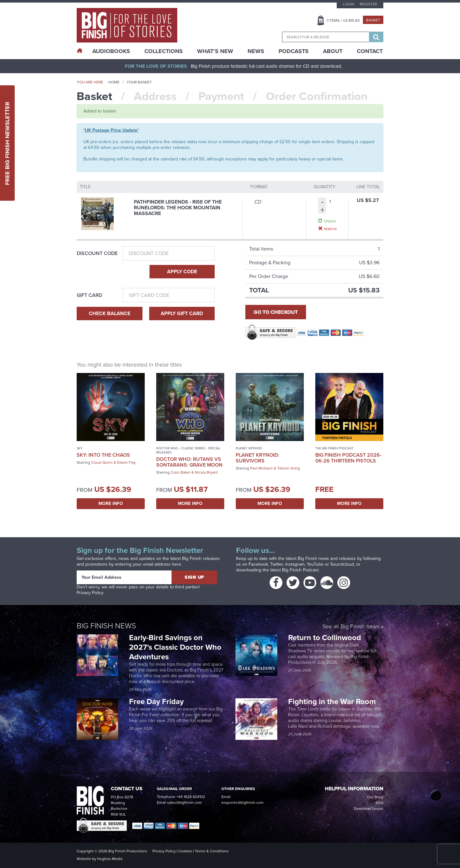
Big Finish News (106, 626)
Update (330, 221)
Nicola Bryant (206, 472)
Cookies (185, 851)
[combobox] (326, 37)
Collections (164, 51)
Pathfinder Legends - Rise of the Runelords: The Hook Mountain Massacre (178, 208)
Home (114, 82)
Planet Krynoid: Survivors (257, 458)
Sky (80, 448)
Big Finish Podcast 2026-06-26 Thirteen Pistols (348, 458)
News (256, 51)
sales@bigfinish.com (184, 802)
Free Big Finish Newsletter (7, 143)
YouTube (315, 564)
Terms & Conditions (212, 851)
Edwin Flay (126, 462)
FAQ (379, 803)
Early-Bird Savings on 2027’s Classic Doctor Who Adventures (175, 647)
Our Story (375, 797)
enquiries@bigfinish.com (242, 802)
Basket (373, 20)
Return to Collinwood (326, 638)
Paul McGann (261, 468)
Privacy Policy (90, 593)
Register (368, 4)
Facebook (258, 564)
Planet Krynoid (249, 448)
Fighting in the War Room (333, 701)
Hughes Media (110, 859)
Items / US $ (343, 20)
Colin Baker (180, 472)
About (333, 51)
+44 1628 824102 (191, 797)
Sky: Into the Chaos (103, 455)
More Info (111, 504)
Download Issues (369, 809)
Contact (370, 51)
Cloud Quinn (102, 462)
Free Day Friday (156, 701)
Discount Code (97, 253)
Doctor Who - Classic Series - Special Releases (188, 450)
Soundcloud (342, 564)
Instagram (295, 564)
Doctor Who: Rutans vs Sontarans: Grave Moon (189, 462)
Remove (330, 229)
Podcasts (294, 51)
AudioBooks (111, 51)
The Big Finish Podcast (334, 448)
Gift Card (89, 295)
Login (348, 4)
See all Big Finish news (351, 627)
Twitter (277, 564)
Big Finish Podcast (300, 570)
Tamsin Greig (289, 468)
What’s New (215, 51)
